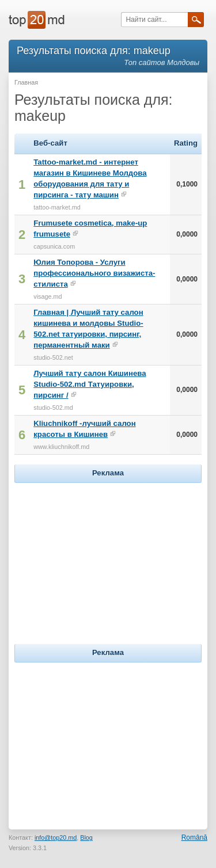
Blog (86, 837)
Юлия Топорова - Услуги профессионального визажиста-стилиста (94, 273)
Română (194, 837)
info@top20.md (56, 837)
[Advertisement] (108, 558)
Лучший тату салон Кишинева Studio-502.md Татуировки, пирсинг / (90, 384)
